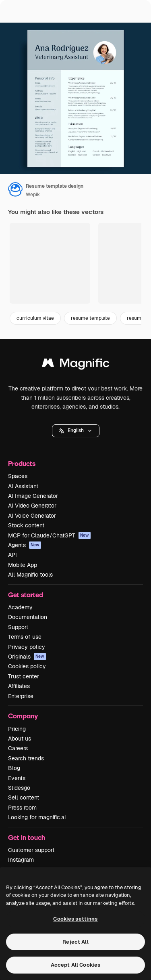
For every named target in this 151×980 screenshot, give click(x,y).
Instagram (21, 860)
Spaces (18, 476)
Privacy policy (27, 647)
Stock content (26, 525)
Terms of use (25, 637)
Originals (27, 657)
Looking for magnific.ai (37, 817)
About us (20, 739)
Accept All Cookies (75, 965)
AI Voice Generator (32, 516)
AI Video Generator (32, 506)
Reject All (75, 942)
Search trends (26, 758)
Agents (25, 545)
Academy (20, 607)
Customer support (31, 850)
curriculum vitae (35, 318)
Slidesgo (19, 788)
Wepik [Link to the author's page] (33, 195)
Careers (18, 748)
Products (22, 463)
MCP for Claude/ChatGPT (49, 535)
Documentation (28, 617)
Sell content (24, 797)
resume (135, 318)
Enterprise (21, 696)
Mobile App (23, 565)
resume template (90, 318)
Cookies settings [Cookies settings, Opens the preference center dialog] (75, 919)
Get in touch (27, 837)
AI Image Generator (33, 496)
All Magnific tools (30, 575)
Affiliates (19, 686)
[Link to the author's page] (15, 189)
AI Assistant (23, 486)
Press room (22, 808)
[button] (76, 431)
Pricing (17, 729)
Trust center (24, 676)
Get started (26, 595)
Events (17, 778)
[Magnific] (76, 365)
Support (18, 627)
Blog (14, 768)
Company (23, 716)
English (76, 430)
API (12, 555)
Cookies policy (27, 666)
